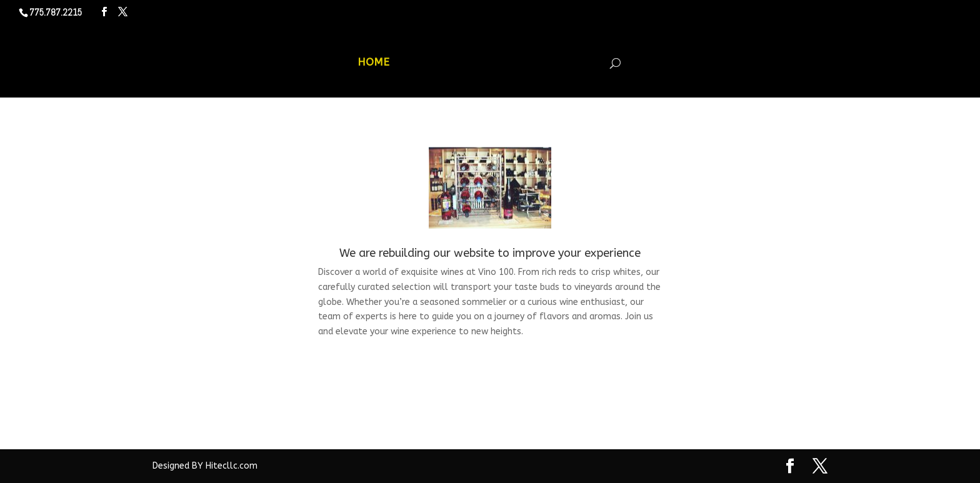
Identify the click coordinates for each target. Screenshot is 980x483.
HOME (373, 63)
